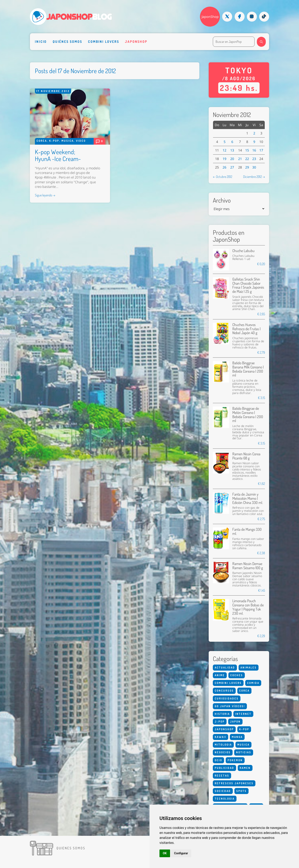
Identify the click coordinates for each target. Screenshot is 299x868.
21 (240, 159)
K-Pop (54, 141)
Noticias (244, 752)
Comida (253, 683)
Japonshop (136, 41)
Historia (222, 714)
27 (232, 167)
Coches (237, 675)
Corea (42, 141)
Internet (243, 714)
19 (224, 159)
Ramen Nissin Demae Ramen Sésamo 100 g (248, 566)
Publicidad (224, 768)
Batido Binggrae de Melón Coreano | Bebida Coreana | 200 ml (248, 414)
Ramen (245, 768)
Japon (235, 721)
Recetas (222, 776)
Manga (237, 737)
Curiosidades (227, 698)
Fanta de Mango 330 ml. (247, 531)
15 (247, 150)
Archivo (222, 200)
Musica (68, 141)
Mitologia (223, 745)
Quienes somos (71, 848)
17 (261, 150)
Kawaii (221, 737)
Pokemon (235, 760)
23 (254, 159)
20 (232, 159)
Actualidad (225, 667)
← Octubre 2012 (222, 177)
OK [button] (165, 853)
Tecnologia (225, 799)
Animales (249, 667)
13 (232, 150)
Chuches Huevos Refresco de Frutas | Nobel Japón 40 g (246, 329)
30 (254, 167)
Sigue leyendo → (45, 195)
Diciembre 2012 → (254, 177)
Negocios (223, 752)
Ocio (218, 760)
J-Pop (220, 721)
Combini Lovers (104, 41)
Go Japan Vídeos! (230, 706)
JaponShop (210, 17)
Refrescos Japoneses (234, 783)
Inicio (41, 41)
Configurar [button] (181, 853)
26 (224, 167)
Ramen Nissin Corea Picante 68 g (246, 456)
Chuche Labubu (243, 251)
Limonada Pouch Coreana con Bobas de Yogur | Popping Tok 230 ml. (248, 607)
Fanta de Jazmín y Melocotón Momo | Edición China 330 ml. (248, 498)
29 (247, 167)
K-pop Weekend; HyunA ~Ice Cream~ (58, 155)
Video (81, 141)
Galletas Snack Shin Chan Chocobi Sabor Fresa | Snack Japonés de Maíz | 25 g (248, 285)
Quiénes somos (67, 41)
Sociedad (223, 791)
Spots (241, 791)
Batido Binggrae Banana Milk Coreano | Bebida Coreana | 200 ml (248, 369)
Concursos (224, 691)
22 (247, 159)
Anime (220, 675)
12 (224, 150)
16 (254, 150)
